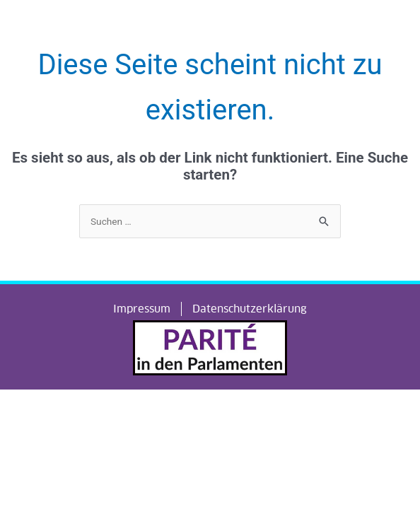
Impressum (142, 309)
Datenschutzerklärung (250, 309)
